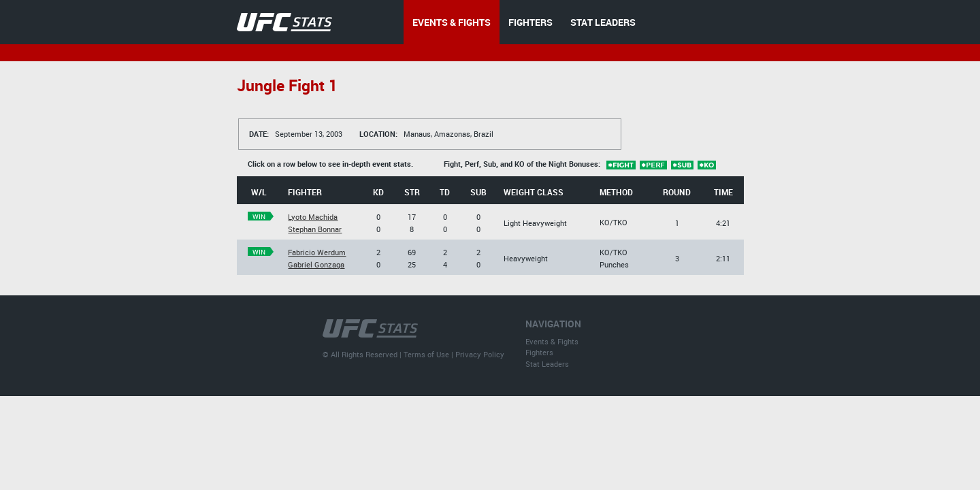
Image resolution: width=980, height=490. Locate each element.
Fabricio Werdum (317, 252)
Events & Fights (552, 341)
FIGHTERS (530, 22)
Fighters (539, 352)
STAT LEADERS (603, 22)
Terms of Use (426, 354)
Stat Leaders (547, 364)
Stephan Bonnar (315, 229)
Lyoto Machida (313, 217)
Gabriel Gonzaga (316, 264)
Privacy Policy (480, 354)
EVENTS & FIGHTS (452, 22)
